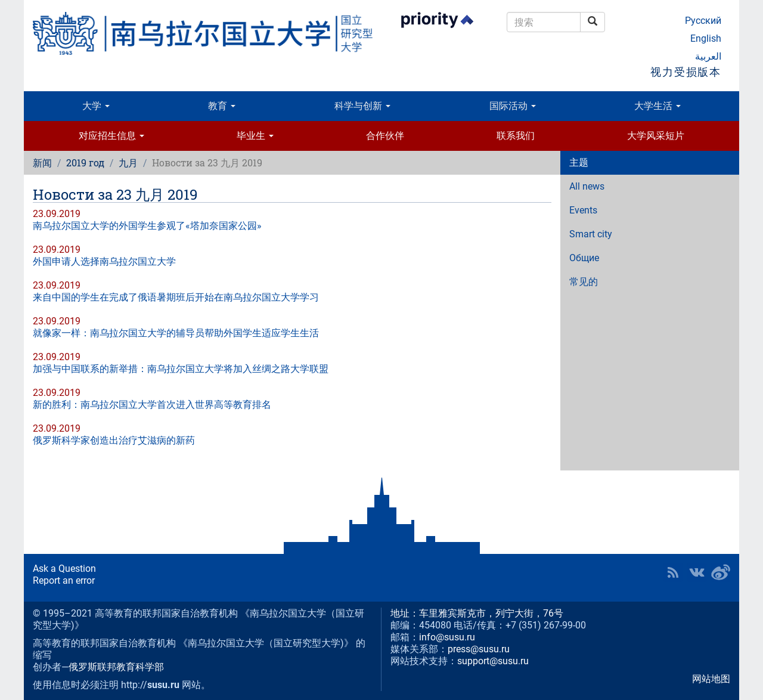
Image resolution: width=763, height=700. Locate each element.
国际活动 (513, 106)
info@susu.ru (447, 637)
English (706, 38)
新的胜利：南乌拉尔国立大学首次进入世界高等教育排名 (152, 405)
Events (583, 210)
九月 (128, 162)
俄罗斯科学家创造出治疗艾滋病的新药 (114, 440)
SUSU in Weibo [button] (721, 572)
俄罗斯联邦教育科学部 (116, 667)
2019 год (85, 162)
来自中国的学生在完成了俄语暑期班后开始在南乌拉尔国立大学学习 (176, 297)
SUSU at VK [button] (697, 572)
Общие (584, 258)
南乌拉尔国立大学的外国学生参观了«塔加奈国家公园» (147, 226)
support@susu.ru (493, 661)
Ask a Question (64, 569)
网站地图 (711, 679)
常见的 (584, 282)
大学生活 (657, 106)
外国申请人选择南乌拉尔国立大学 (104, 261)
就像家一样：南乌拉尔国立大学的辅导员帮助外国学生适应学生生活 (176, 333)
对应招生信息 (111, 136)
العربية (708, 56)
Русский (703, 21)
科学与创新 (362, 106)
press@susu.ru (479, 649)
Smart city (591, 234)
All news (587, 186)
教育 (222, 106)
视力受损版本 (686, 72)
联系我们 (516, 136)
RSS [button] (673, 572)
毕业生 (255, 136)
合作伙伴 (385, 136)
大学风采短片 (656, 136)
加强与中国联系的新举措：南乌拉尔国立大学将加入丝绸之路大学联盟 (181, 369)
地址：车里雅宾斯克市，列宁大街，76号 (477, 613)
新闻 (42, 162)
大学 (96, 106)
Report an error (64, 580)
